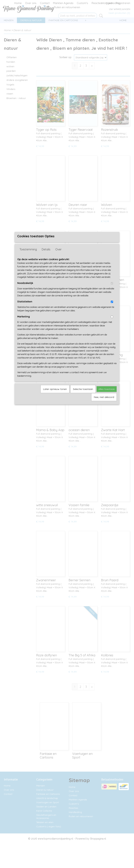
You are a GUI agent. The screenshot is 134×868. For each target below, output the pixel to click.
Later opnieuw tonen (55, 395)
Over (58, 255)
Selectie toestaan (83, 395)
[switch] (112, 289)
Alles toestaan (107, 395)
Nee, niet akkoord (104, 403)
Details (46, 255)
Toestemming (28, 255)
